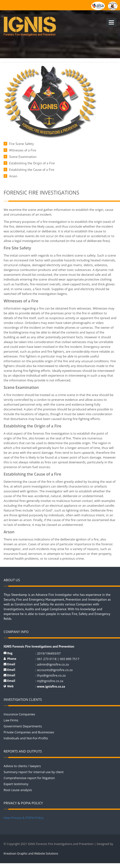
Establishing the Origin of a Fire (32, 163)
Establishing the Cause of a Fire (32, 170)
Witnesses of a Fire (23, 150)
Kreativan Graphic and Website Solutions (31, 854)
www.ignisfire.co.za (51, 687)
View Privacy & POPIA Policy (24, 818)
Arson (13, 176)
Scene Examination (23, 157)
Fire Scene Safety (21, 144)
